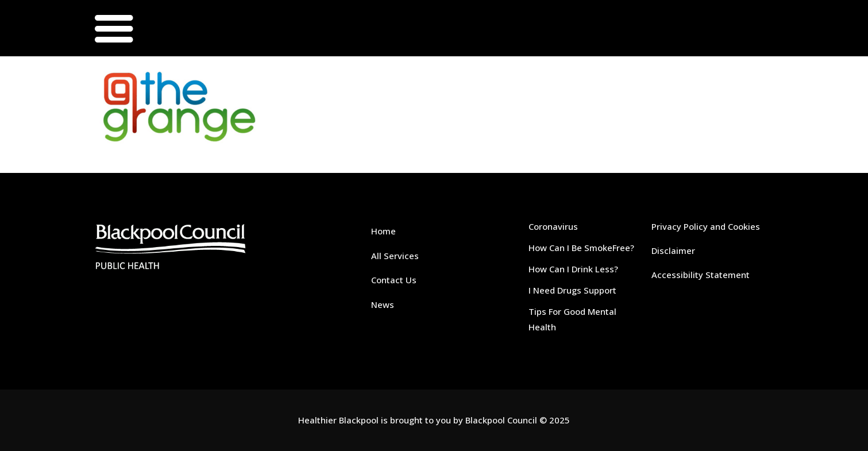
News (383, 304)
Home (383, 231)
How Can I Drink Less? (573, 269)
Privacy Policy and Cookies (706, 226)
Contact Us (394, 280)
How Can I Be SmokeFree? (581, 248)
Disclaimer (673, 250)
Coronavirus (553, 226)
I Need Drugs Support (572, 290)
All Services (395, 256)
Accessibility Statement (701, 275)
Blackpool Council (501, 420)
